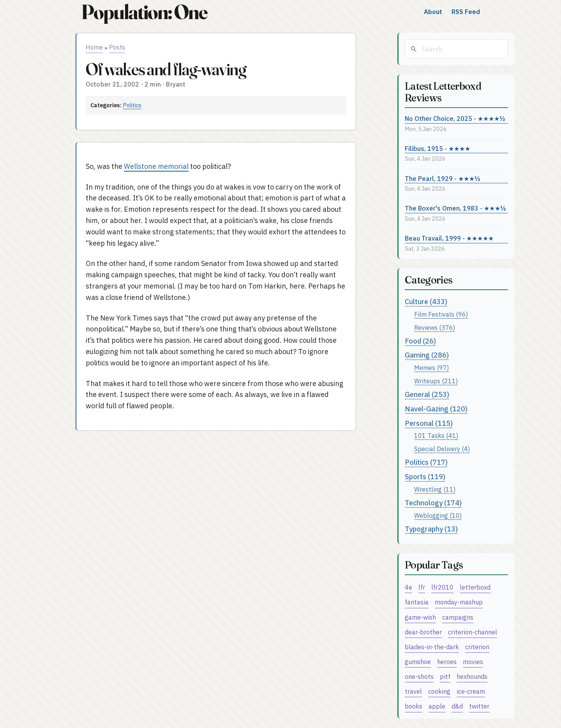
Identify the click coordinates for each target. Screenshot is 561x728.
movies (473, 662)
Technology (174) (433, 503)
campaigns (458, 617)
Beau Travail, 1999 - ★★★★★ (449, 238)
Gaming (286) (427, 355)
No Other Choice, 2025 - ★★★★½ (455, 118)
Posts (117, 47)
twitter (479, 706)
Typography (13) (431, 529)
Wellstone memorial (156, 166)
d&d (457, 706)
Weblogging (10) (438, 515)
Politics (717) (426, 462)
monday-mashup (459, 602)
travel (413, 691)
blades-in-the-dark (432, 647)
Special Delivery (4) (442, 449)
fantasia (417, 602)
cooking (439, 691)
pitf (445, 676)
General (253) (427, 394)
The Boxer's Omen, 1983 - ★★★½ (455, 208)
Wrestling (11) (435, 489)
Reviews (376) (435, 327)
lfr (422, 587)
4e (408, 587)
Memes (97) (431, 368)
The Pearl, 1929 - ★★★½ (443, 178)
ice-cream (471, 691)
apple (437, 706)
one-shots (419, 676)
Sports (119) (425, 477)
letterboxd (475, 587)
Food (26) (420, 341)
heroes (447, 662)
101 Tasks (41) (436, 435)
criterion (477, 647)
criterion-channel (473, 632)
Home (94, 47)
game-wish (420, 617)
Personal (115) (429, 423)
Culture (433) (426, 302)
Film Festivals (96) (441, 314)
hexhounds (472, 676)
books (414, 706)
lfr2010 (442, 587)
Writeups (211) (436, 381)
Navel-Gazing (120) (436, 409)
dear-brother (423, 632)
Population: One (144, 12)
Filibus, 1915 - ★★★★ (438, 148)
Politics (132, 105)
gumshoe (418, 662)
